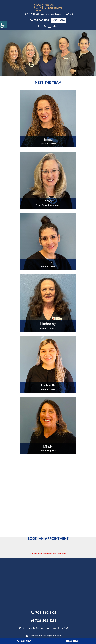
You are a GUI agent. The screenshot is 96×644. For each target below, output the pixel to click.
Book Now (58, 20)
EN (40, 26)
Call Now (24, 641)
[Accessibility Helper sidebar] (4, 25)
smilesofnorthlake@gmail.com (44, 636)
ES (44, 26)
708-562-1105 (40, 20)
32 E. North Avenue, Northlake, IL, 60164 (49, 14)
